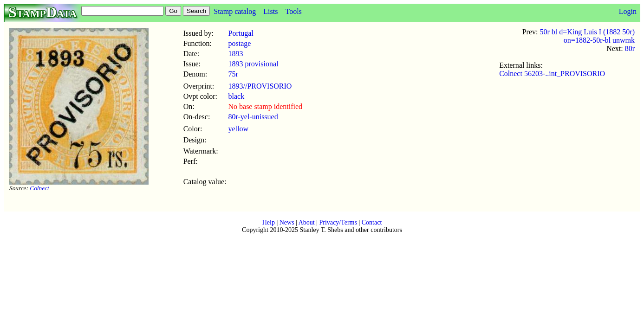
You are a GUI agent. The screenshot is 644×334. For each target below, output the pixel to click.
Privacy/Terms (338, 222)
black (236, 96)
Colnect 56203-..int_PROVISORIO (552, 74)
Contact (372, 222)
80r (630, 48)
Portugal (241, 33)
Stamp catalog (235, 11)
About (307, 222)
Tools (293, 11)
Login (628, 11)
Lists (270, 11)
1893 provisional (253, 64)
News (287, 222)
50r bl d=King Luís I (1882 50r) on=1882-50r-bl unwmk (587, 36)
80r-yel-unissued (253, 117)
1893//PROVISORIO (260, 86)
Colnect (39, 188)
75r (233, 74)
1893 (235, 54)
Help (269, 222)
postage (239, 43)
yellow (238, 129)
